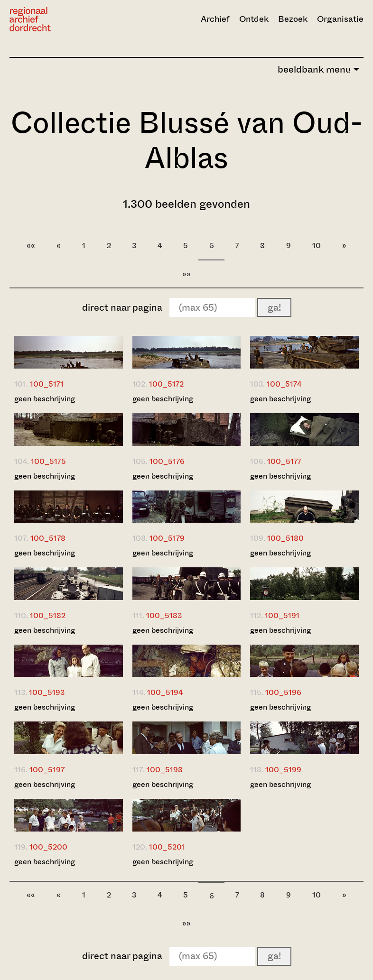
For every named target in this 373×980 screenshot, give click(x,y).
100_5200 (48, 847)
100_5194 (165, 692)
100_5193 (47, 692)
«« (31, 245)
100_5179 (167, 538)
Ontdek (254, 19)
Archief (215, 19)
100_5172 (166, 384)
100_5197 (47, 770)
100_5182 (48, 615)
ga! (274, 308)
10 (317, 245)
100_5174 (284, 384)
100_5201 (167, 847)
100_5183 (164, 615)
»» (186, 274)
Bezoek (293, 19)
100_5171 (47, 384)
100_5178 (48, 538)
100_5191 (282, 615)
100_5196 (283, 692)
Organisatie (340, 19)
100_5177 (284, 461)
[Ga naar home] (63, 19)
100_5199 (283, 770)
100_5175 (48, 461)
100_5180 (285, 538)
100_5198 (165, 770)
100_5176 (167, 461)
